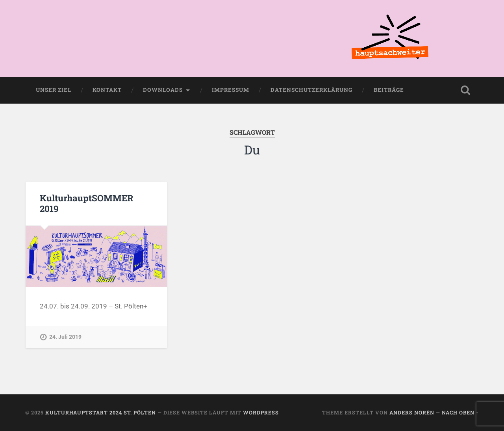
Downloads (163, 90)
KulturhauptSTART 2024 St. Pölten (101, 412)
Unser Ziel (54, 90)
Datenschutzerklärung (311, 90)
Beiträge (389, 90)
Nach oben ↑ (460, 412)
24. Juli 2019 (65, 337)
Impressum (231, 90)
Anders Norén (412, 412)
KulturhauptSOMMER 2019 (86, 203)
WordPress (261, 412)
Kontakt (107, 90)
